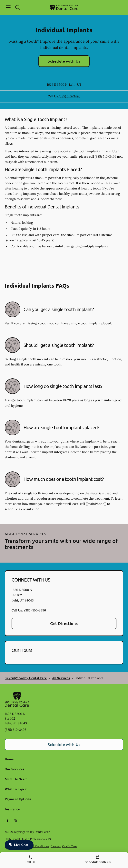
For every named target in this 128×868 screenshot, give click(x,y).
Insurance (12, 809)
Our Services (15, 769)
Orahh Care (69, 846)
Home (9, 759)
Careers (56, 846)
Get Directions (64, 623)
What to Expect (16, 789)
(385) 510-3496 (70, 96)
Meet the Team (16, 779)
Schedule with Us (64, 61)
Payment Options (18, 799)
